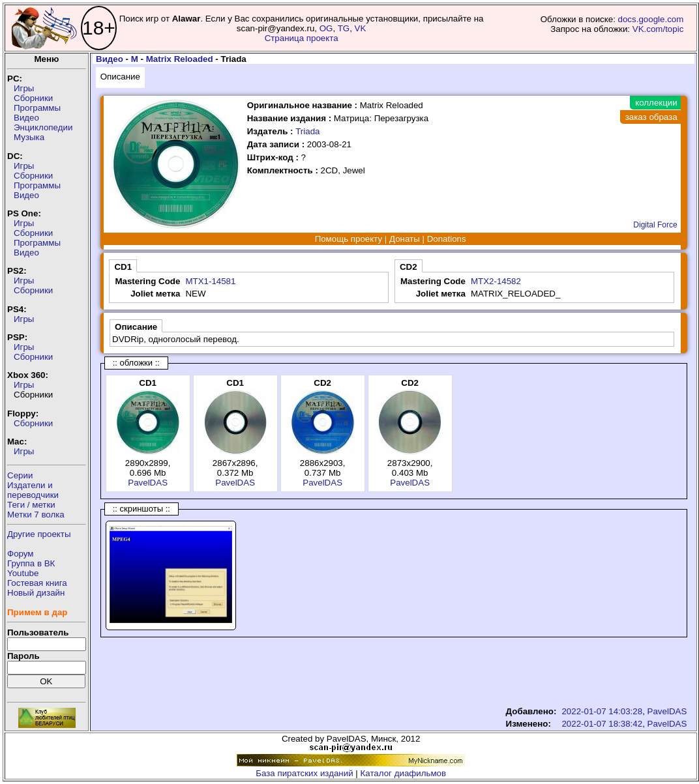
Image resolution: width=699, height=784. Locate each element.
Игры (24, 88)
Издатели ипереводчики (33, 490)
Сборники (33, 98)
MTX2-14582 (496, 281)
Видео (26, 118)
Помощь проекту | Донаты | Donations (391, 239)
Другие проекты (39, 534)
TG (344, 28)
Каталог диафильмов (404, 773)
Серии (20, 475)
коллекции (656, 103)
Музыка (29, 137)
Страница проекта (302, 38)
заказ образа (651, 117)
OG (326, 28)
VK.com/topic (658, 29)
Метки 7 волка (36, 515)
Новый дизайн (36, 593)
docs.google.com (651, 19)
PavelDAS (148, 483)
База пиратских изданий (304, 773)
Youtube (23, 573)
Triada (307, 131)
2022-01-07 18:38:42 (602, 724)
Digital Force (655, 225)
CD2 (409, 267)
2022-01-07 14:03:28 (602, 711)
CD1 (123, 267)
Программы (37, 108)
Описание (120, 77)
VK (361, 28)
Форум (21, 554)
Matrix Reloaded (180, 59)
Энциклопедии (43, 127)
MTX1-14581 (210, 281)
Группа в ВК (31, 563)
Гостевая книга (37, 583)
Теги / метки (31, 505)
